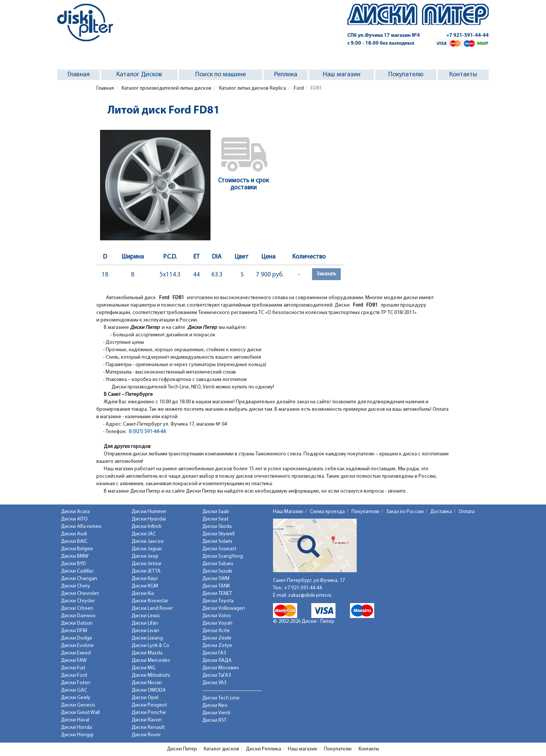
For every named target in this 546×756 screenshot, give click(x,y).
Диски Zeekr (217, 638)
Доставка (441, 512)
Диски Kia (143, 594)
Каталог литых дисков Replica (252, 88)
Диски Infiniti (147, 527)
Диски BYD (73, 564)
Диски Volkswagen (224, 608)
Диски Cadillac (78, 571)
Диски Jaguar (147, 549)
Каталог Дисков (139, 75)
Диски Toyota (218, 601)
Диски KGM (145, 586)
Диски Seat (215, 519)
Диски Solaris (217, 542)
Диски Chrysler (78, 601)
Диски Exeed (76, 653)
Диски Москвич (221, 668)
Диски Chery (76, 586)
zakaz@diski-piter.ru (310, 595)
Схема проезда (327, 512)
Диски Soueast (219, 549)
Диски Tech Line (221, 698)
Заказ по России (405, 512)
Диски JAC (144, 534)
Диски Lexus (146, 616)
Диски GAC (74, 690)
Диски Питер (182, 749)
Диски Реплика (264, 749)
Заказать (326, 274)
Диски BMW (75, 556)
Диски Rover (146, 735)
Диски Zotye (217, 646)
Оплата (467, 512)
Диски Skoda (217, 527)
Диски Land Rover (152, 608)
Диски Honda (76, 728)
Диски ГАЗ (214, 653)
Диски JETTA (146, 571)
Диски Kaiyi (145, 579)
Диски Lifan (145, 623)
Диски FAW (74, 661)
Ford (298, 88)
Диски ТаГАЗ (217, 675)
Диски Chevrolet (80, 594)
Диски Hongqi (77, 735)
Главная (79, 75)
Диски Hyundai (149, 519)
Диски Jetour (147, 564)
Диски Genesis (78, 705)
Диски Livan (145, 631)
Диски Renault (148, 728)
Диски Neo (215, 706)
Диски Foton (76, 683)
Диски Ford (74, 675)
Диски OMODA (149, 690)
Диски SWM (216, 579)
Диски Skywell (219, 534)
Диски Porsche (149, 713)
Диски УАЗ (214, 683)
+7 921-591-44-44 (468, 36)
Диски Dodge (77, 638)
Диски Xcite (216, 631)
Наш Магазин (288, 512)
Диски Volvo (217, 616)
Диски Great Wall (80, 713)
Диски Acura (75, 512)
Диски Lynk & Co (150, 646)
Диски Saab (216, 512)
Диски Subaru (218, 564)
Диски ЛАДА (217, 661)
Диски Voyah (217, 623)
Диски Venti (216, 713)
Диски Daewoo (78, 616)
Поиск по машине (221, 75)
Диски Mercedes (151, 661)
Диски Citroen (77, 608)
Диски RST (214, 720)
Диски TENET (217, 594)
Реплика (286, 75)
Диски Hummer (149, 512)
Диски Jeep (145, 556)
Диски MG (144, 668)
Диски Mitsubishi (151, 675)
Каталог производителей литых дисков (166, 88)
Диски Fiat (73, 668)
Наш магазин (342, 75)
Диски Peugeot (149, 705)
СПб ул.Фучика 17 (384, 36)
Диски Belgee (77, 549)
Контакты (463, 75)
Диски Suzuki (217, 571)
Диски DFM (74, 631)
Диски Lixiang (147, 638)
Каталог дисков (221, 749)
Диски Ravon (147, 720)
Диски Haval (75, 720)
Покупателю (406, 75)
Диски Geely (76, 698)
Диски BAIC (74, 542)
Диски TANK (216, 586)
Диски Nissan (147, 683)
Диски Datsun (77, 623)
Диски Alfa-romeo (81, 527)
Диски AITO (74, 519)
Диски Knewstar (150, 601)
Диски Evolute (77, 646)
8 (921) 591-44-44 (147, 432)
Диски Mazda (147, 653)
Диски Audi (74, 534)
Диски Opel (145, 698)
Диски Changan (79, 579)
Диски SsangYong (223, 556)
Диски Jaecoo (148, 542)
